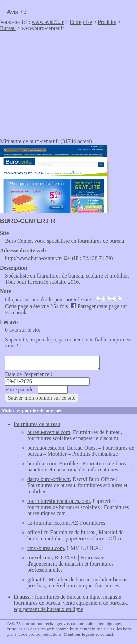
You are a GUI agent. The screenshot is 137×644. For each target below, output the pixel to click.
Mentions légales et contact (88, 634)
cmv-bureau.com (46, 548)
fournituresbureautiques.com (59, 501)
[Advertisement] (57, 83)
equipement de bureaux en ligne (48, 609)
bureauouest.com (46, 448)
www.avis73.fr (48, 22)
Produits (107, 22)
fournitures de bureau (37, 424)
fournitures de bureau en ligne (68, 597)
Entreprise (81, 22)
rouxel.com (40, 558)
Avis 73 (17, 12)
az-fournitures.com (48, 523)
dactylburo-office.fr (49, 479)
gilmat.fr (37, 579)
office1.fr (37, 532)
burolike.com (42, 463)
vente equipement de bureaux (95, 603)
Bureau (8, 28)
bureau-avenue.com (49, 432)
